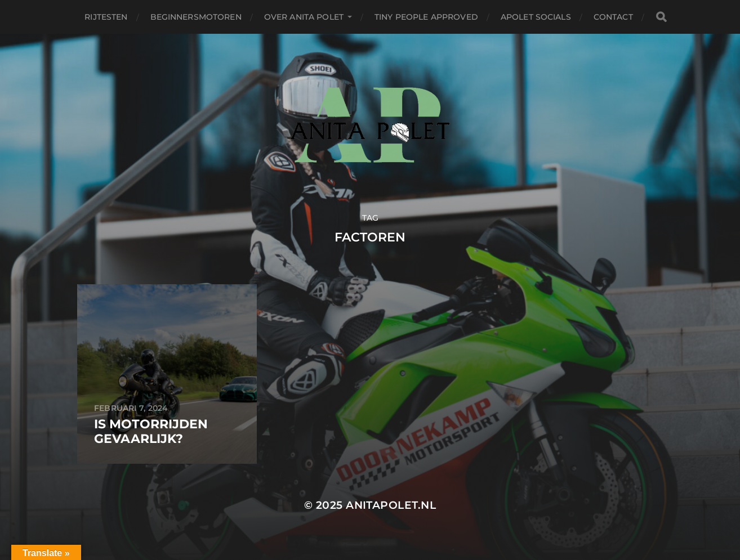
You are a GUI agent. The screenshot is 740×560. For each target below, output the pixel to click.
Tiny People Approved (426, 17)
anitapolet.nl (391, 505)
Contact (613, 17)
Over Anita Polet (304, 17)
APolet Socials (536, 17)
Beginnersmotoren (196, 17)
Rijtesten (106, 17)
